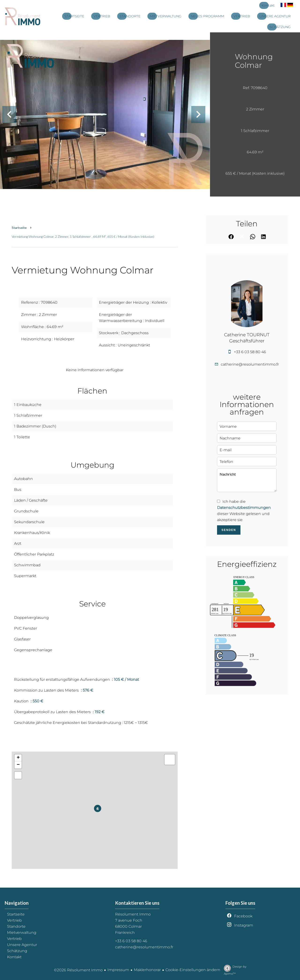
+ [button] (18, 758)
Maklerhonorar (147, 970)
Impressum (118, 970)
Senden (229, 530)
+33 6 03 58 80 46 (250, 352)
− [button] (18, 765)
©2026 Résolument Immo (78, 970)
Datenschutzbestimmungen (244, 508)
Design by (234, 970)
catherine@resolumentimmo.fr (250, 364)
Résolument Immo (133, 914)
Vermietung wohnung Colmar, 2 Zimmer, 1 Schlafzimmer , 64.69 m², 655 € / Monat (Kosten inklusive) (83, 236)
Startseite (19, 228)
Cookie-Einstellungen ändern (193, 970)
